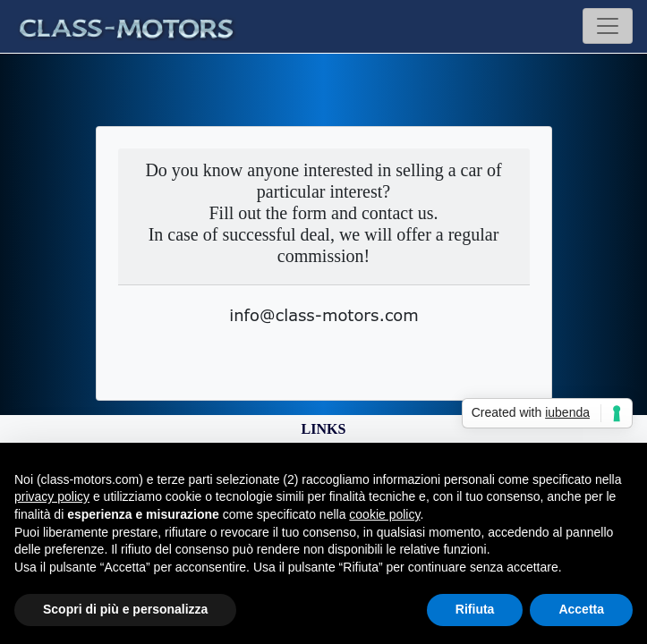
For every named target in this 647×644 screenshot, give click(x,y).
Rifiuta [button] (475, 609)
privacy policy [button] (52, 496)
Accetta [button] (581, 609)
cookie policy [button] (384, 514)
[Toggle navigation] (608, 26)
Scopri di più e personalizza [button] (125, 609)
